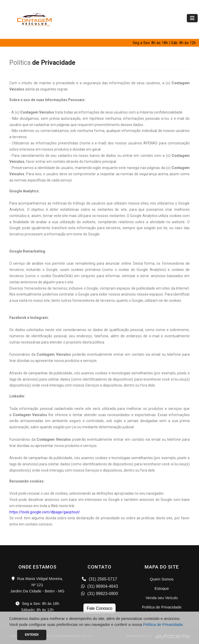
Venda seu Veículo (162, 598)
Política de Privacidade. (163, 624)
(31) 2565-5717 (99, 579)
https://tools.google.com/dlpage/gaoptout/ (45, 512)
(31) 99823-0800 (100, 594)
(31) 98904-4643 (100, 586)
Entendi (32, 635)
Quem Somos (162, 579)
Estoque (162, 588)
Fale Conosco (100, 608)
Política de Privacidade (162, 607)
